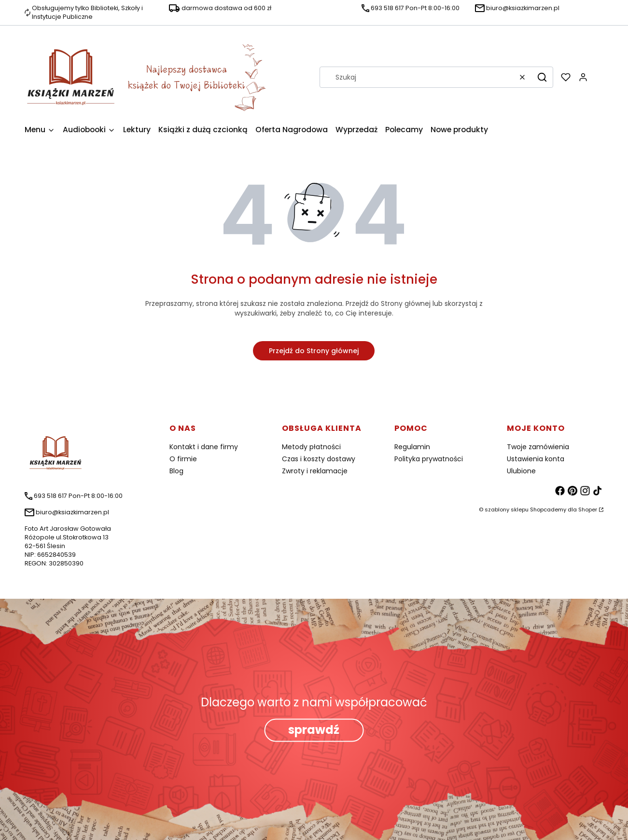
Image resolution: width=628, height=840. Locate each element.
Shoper (588, 510)
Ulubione (521, 471)
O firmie (183, 459)
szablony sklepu (507, 510)
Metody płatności (311, 447)
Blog (176, 471)
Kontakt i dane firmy (204, 447)
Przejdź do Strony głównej (314, 351)
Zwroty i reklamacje (315, 471)
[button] (542, 77)
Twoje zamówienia (538, 447)
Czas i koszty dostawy (319, 459)
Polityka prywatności (429, 459)
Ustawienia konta (536, 459)
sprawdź (314, 730)
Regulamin (412, 447)
